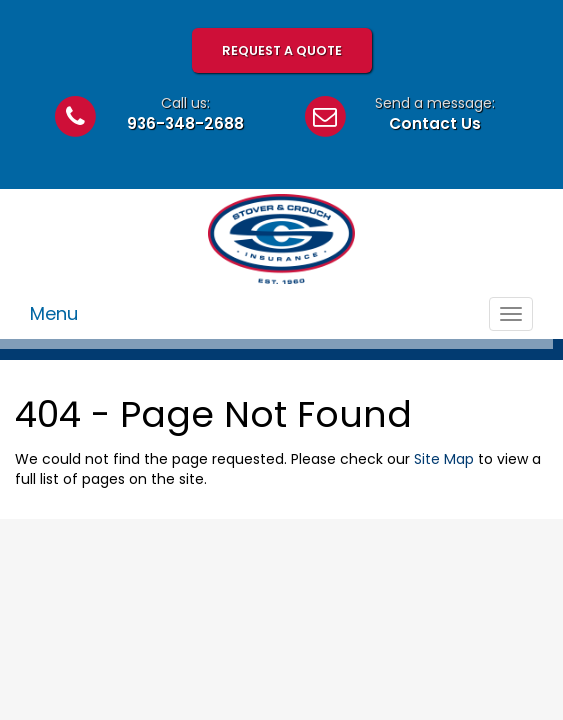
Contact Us (435, 123)
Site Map (444, 459)
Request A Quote (282, 50)
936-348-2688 (185, 123)
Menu (54, 313)
